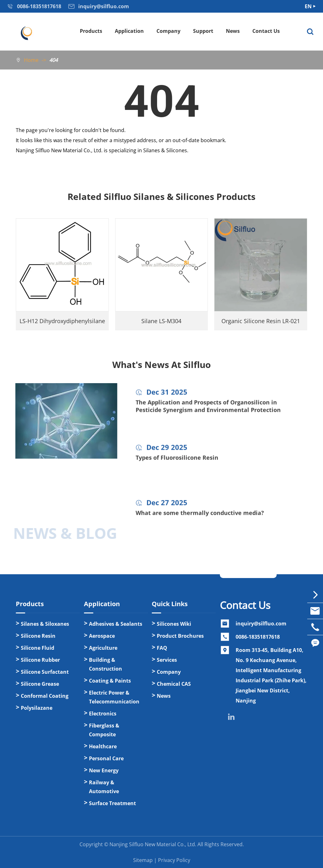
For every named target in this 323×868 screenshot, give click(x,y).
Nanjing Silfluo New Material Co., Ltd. (153, 844)
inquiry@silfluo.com (261, 624)
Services (167, 660)
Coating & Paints (110, 681)
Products (91, 31)
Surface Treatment (112, 803)
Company (168, 31)
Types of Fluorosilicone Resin (177, 461)
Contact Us (266, 31)
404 (53, 60)
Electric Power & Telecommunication (114, 697)
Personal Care (106, 758)
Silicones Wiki (174, 624)
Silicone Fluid (38, 648)
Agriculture (103, 648)
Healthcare (103, 746)
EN (308, 6)
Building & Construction (106, 664)
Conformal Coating (45, 696)
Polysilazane (37, 708)
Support (203, 31)
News (233, 31)
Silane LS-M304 (161, 321)
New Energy (104, 770)
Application (129, 31)
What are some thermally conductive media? (200, 516)
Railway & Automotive (104, 787)
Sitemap (143, 860)
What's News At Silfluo (161, 365)
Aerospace (102, 636)
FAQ (162, 648)
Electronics (103, 714)
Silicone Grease (40, 684)
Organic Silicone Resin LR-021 (261, 321)
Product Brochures (180, 636)
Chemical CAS (174, 684)
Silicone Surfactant (45, 672)
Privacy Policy (174, 860)
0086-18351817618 (258, 637)
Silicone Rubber (40, 660)
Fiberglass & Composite (104, 730)
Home (31, 60)
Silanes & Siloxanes (45, 624)
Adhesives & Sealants (116, 624)
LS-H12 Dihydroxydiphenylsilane (62, 321)
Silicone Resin (38, 636)
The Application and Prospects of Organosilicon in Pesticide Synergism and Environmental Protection (208, 410)
